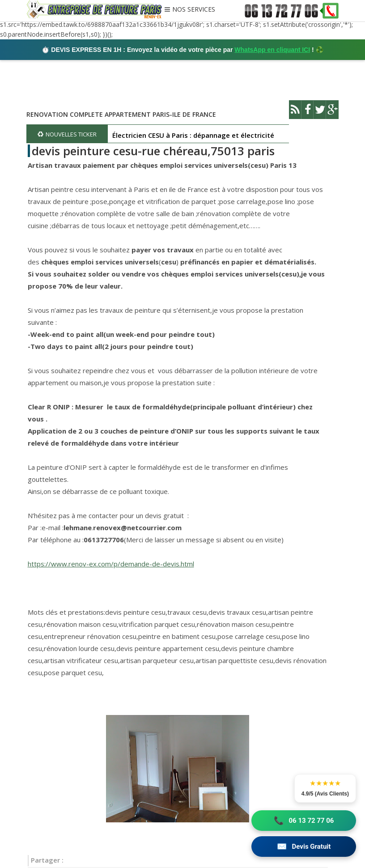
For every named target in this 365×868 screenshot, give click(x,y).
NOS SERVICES (194, 10)
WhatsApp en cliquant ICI (272, 50)
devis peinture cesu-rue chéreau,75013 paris (153, 151)
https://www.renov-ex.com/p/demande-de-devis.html (111, 564)
